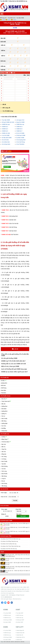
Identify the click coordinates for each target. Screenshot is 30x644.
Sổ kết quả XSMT (20, 620)
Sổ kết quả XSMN (8, 638)
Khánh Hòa (4, 431)
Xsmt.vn (13, 595)
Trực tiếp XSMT (20, 613)
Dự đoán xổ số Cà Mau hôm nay (9, 544)
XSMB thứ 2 (5, 127)
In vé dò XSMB (6, 135)
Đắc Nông (4, 421)
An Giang (4, 459)
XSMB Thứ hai (11, 33)
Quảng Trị (4, 414)
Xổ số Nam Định (6, 144)
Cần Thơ (4, 452)
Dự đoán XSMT (20, 623)
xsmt (5, 642)
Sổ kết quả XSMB (21, 135)
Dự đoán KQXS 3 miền (6, 521)
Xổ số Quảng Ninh (21, 140)
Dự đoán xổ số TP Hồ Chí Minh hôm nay (11, 539)
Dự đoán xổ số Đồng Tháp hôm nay (10, 542)
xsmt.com (8, 642)
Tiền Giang (4, 486)
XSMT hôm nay (20, 618)
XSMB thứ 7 (19, 131)
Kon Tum (4, 426)
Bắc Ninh (3, 385)
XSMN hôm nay (7, 635)
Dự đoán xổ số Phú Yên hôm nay (9, 549)
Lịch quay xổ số (20, 120)
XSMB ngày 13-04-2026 (21, 33)
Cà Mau (3, 437)
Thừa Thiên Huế (5, 401)
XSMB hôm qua (6, 124)
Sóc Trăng (4, 457)
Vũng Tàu (4, 449)
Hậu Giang (4, 476)
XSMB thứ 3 (19, 127)
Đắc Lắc (3, 404)
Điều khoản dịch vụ (17, 599)
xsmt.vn (12, 642)
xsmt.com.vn (17, 642)
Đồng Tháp (4, 439)
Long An (4, 479)
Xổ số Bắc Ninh (6, 142)
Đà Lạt (3, 481)
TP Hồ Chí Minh (5, 442)
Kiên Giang (4, 483)
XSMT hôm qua (20, 616)
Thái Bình (4, 393)
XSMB (3, 20)
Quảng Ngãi (4, 423)
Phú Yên (4, 399)
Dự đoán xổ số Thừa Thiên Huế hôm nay (11, 547)
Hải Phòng (4, 388)
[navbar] (2, 14)
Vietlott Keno (19, 640)
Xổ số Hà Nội (5, 140)
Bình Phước (4, 474)
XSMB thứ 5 (19, 129)
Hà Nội (15, 28)
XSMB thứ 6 (5, 131)
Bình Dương (5, 466)
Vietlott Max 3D (20, 635)
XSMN (14, 20)
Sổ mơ (2, 552)
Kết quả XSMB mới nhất (8, 122)
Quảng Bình (4, 411)
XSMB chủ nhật (6, 133)
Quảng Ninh (4, 383)
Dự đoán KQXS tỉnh (6, 536)
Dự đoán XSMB (20, 138)
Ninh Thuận (4, 418)
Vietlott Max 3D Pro (21, 638)
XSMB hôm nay (20, 124)
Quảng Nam (4, 406)
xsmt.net (22, 642)
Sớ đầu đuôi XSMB (7, 138)
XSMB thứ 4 (5, 129)
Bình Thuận (4, 461)
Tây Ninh (4, 464)
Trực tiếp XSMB (6, 120)
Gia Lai (3, 416)
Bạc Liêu (4, 444)
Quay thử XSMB (20, 122)
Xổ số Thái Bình (20, 144)
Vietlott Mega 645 (20, 631)
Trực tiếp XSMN (7, 631)
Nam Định (4, 390)
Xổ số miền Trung (5, 396)
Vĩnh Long (4, 471)
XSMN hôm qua (7, 633)
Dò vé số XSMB (20, 133)
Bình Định (4, 409)
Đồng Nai (4, 454)
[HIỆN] (11, 151)
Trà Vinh (4, 469)
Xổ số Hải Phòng (21, 142)
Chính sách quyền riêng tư (6, 599)
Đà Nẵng (4, 428)
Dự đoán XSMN (7, 640)
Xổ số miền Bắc (5, 378)
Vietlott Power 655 (20, 633)
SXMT (9, 20)
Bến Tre (3, 447)
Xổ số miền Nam (5, 434)
